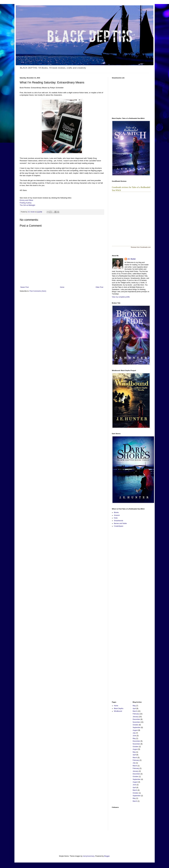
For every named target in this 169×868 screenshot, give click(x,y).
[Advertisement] (120, 572)
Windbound (118, 711)
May (134, 706)
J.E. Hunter (132, 259)
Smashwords (119, 521)
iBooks (116, 512)
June (134, 736)
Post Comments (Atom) (38, 291)
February (136, 714)
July (134, 733)
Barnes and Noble (120, 523)
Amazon (117, 515)
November (136, 722)
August (135, 730)
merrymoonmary (89, 856)
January (136, 717)
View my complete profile (121, 297)
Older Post (99, 287)
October (136, 725)
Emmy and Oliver (27, 200)
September (137, 727)
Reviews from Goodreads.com (141, 247)
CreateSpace (119, 526)
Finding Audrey (26, 203)
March (135, 711)
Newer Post (25, 287)
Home (62, 287)
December (136, 719)
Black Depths (119, 708)
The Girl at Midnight (27, 205)
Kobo (116, 518)
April (134, 708)
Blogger (107, 856)
